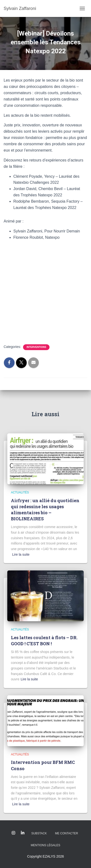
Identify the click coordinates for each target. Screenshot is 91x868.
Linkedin (23, 833)
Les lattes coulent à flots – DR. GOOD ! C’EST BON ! (44, 641)
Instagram (13, 833)
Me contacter (67, 833)
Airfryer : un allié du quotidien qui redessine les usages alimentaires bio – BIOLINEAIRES (45, 510)
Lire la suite (21, 554)
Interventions (36, 347)
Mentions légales (45, 845)
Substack (39, 833)
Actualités (20, 492)
